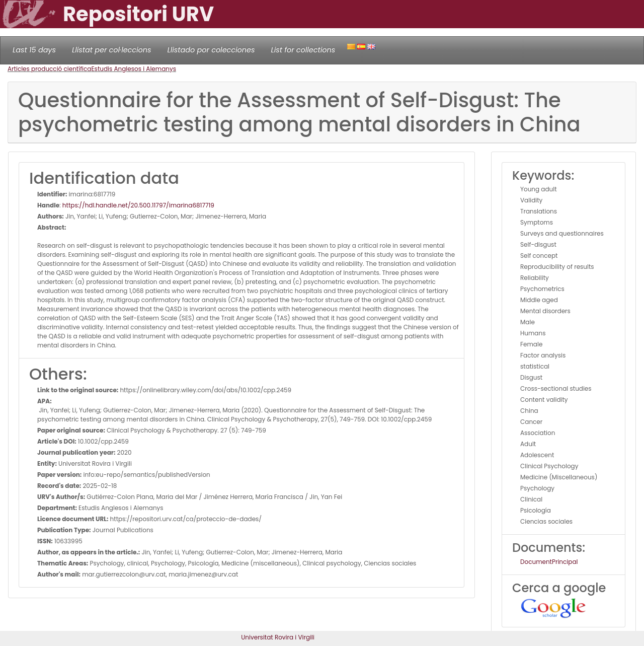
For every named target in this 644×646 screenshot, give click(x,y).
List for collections (303, 50)
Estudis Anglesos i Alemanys (134, 69)
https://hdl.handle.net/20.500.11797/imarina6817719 (138, 205)
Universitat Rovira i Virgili (278, 637)
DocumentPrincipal (549, 562)
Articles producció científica (49, 69)
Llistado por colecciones (211, 50)
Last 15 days (34, 50)
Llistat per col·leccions (112, 50)
